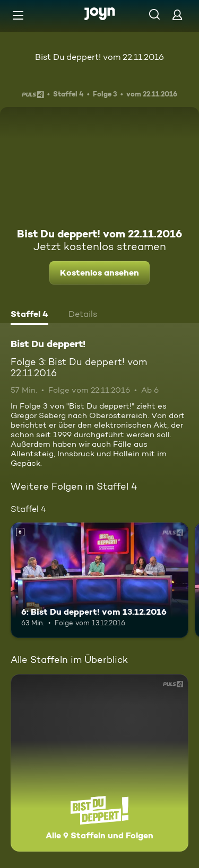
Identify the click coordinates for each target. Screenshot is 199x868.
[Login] (177, 15)
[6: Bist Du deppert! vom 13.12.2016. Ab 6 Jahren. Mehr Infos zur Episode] (99, 580)
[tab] (29, 315)
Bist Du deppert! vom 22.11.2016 (99, 57)
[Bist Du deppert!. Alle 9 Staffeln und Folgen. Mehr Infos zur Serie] (99, 763)
